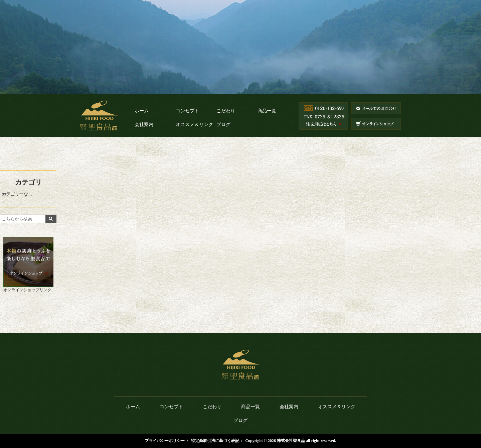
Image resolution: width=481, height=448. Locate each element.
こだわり (226, 111)
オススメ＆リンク (194, 125)
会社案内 (144, 125)
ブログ (223, 125)
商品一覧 (267, 111)
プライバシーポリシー (165, 441)
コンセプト (187, 111)
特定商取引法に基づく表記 (215, 441)
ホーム (142, 111)
